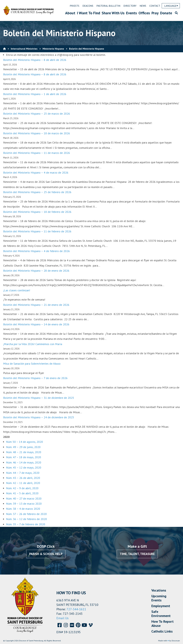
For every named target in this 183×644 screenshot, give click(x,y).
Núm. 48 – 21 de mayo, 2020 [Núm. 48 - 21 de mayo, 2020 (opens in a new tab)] (24, 452)
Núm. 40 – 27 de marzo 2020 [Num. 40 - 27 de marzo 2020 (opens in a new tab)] (24, 498)
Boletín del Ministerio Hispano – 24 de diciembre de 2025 (39, 417)
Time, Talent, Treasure (137, 554)
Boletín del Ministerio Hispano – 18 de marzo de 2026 (37, 133)
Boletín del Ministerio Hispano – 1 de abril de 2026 (35, 94)
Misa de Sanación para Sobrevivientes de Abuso (32, 364)
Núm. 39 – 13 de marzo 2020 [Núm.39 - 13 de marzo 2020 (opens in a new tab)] (24, 504)
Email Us (63, 618)
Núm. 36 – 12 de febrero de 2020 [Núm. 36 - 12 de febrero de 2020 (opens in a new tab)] (26, 519)
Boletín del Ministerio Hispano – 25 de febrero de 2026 (37, 192)
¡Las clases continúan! (17, 290)
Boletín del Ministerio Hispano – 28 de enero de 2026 (36, 271)
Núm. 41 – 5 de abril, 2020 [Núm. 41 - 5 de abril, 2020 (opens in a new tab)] (22, 493)
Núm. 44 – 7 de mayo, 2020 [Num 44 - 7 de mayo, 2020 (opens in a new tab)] (23, 473)
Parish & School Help (46, 554)
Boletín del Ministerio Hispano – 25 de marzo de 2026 (37, 114)
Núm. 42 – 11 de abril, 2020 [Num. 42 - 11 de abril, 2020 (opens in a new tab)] (23, 483)
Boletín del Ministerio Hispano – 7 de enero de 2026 (35, 378)
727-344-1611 (76, 609)
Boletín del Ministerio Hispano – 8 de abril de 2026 (35, 60)
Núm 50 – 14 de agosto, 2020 (24, 442)
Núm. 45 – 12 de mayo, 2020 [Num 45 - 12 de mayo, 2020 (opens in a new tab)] (24, 468)
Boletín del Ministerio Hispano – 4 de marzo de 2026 (36, 173)
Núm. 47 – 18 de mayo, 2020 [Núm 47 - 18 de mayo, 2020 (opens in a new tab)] (24, 457)
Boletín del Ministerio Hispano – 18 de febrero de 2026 (37, 212)
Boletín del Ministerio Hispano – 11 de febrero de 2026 (37, 231)
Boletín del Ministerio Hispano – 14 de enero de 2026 (36, 324)
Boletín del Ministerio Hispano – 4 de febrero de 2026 (36, 251)
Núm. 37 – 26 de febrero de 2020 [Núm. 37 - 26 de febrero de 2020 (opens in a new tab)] (26, 514)
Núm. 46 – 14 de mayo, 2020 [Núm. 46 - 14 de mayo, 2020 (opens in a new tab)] (24, 462)
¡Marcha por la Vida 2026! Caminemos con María (33, 344)
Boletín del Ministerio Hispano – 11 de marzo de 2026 (37, 153)
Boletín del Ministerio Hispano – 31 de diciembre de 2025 (39, 398)
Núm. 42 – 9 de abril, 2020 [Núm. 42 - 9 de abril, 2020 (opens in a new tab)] (22, 488)
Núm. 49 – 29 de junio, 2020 (23, 447)
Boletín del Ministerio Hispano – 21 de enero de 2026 (36, 305)
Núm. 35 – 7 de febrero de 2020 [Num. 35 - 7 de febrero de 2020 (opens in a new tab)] (26, 524)
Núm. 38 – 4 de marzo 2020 (23, 509)
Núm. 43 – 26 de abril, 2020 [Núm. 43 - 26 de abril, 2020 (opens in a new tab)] (23, 478)
